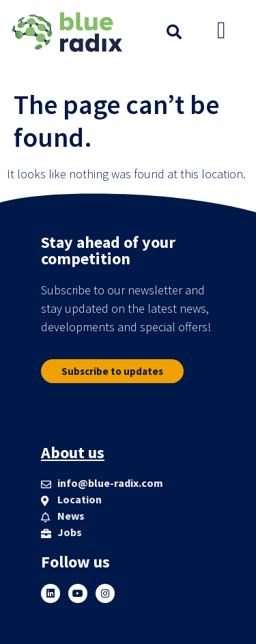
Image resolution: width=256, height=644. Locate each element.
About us (73, 452)
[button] (174, 32)
